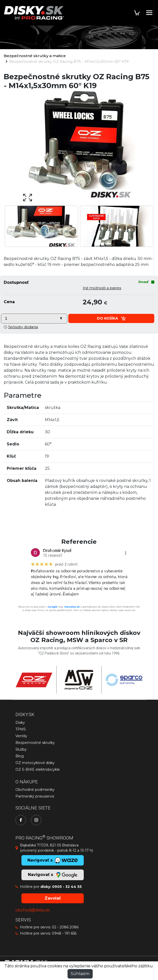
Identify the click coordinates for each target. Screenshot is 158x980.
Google (52, 607)
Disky (20, 723)
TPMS (21, 729)
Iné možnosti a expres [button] (102, 288)
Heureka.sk (72, 607)
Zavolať (53, 898)
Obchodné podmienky (35, 790)
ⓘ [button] (21, 327)
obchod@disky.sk (33, 910)
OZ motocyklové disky (35, 763)
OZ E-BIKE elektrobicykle (38, 769)
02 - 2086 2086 (65, 927)
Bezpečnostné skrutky (35, 743)
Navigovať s (53, 875)
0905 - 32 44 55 (67, 887)
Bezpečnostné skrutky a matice (35, 56)
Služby (21, 749)
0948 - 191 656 (64, 933)
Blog (20, 756)
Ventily (21, 736)
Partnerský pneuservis (35, 796)
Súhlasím (80, 974)
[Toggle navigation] (149, 13)
